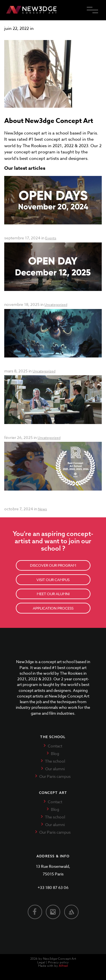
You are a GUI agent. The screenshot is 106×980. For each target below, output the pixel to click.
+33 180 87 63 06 (53, 888)
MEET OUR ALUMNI (53, 594)
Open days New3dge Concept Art (37, 232)
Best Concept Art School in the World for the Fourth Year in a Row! (49, 500)
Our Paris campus (55, 776)
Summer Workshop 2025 (29, 365)
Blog (55, 753)
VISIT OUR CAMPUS (53, 580)
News (42, 509)
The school (55, 761)
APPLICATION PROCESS (53, 608)
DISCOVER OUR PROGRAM (53, 565)
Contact (55, 746)
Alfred (63, 966)
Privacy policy (58, 962)
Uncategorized (56, 305)
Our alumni (55, 769)
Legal (41, 962)
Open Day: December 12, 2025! (35, 298)
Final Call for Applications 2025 (35, 431)
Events (51, 238)
